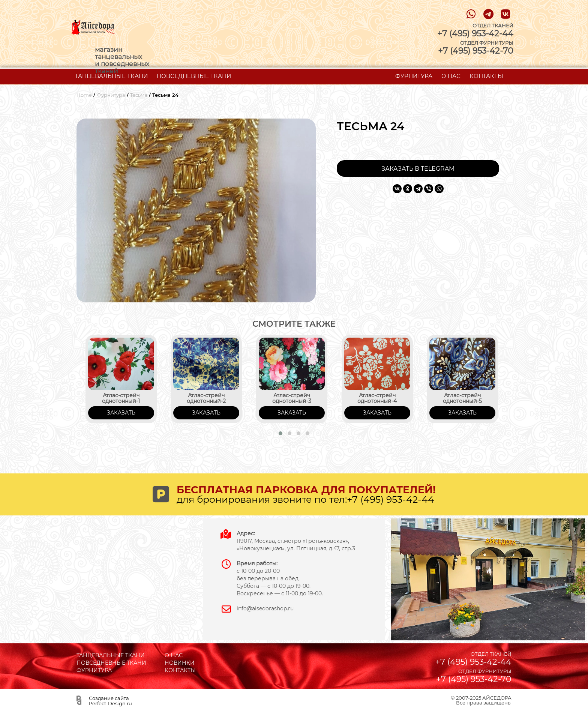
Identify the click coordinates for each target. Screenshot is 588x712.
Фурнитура (111, 95)
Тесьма (139, 95)
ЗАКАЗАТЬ (121, 413)
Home (84, 95)
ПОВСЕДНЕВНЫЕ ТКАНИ (194, 76)
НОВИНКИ (180, 663)
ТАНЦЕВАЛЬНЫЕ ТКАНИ (111, 76)
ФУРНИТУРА (414, 76)
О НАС (451, 76)
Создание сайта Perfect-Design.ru (110, 701)
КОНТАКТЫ (486, 76)
